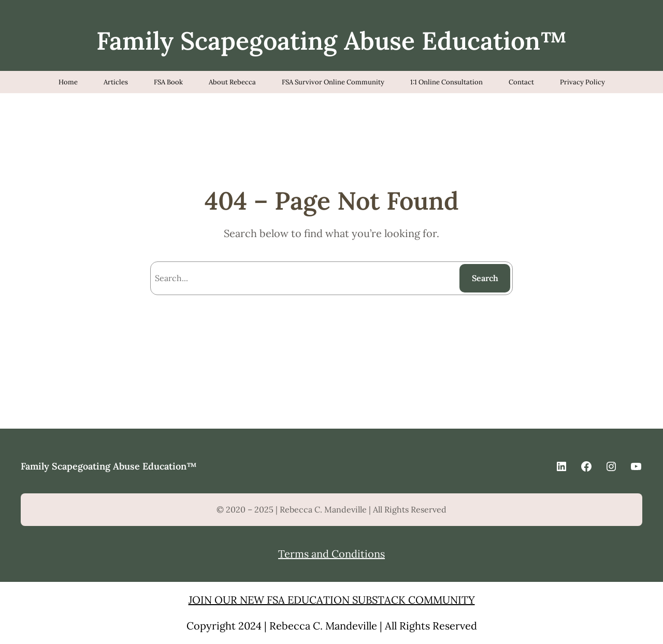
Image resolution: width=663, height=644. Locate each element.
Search (485, 278)
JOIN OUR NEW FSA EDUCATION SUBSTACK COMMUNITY (332, 600)
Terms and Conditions (331, 554)
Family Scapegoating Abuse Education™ (332, 41)
